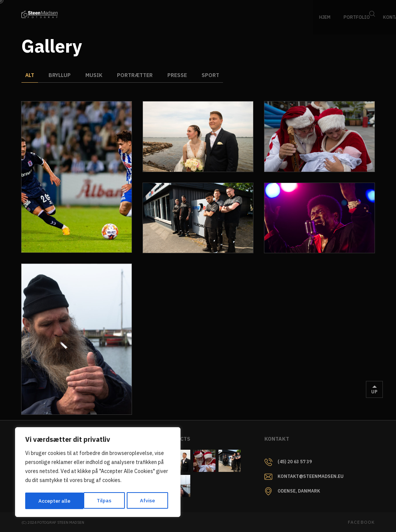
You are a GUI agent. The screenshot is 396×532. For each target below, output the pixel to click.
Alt (30, 75)
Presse (179, 75)
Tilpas (46, 501)
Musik (95, 75)
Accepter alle (141, 501)
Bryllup (60, 75)
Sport (213, 75)
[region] (98, 473)
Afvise (89, 501)
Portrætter (136, 75)
